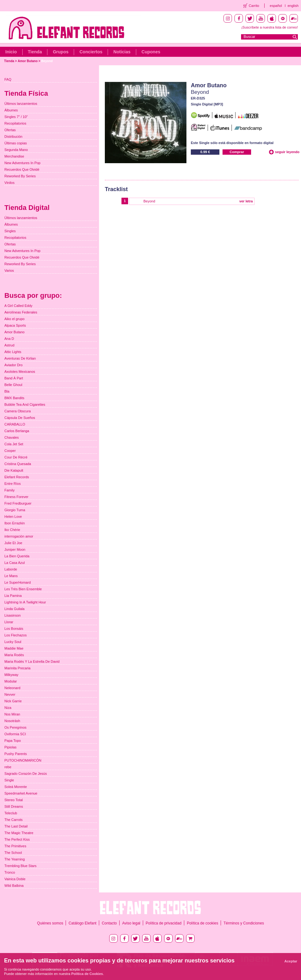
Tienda (35, 52)
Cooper (10, 451)
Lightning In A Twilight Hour (25, 602)
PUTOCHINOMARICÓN (23, 760)
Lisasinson (13, 615)
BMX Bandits (14, 398)
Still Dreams (14, 806)
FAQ (8, 79)
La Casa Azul (15, 563)
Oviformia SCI (15, 734)
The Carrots (13, 820)
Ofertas (10, 130)
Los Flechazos (16, 635)
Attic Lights (13, 352)
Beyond (47, 61)
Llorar (9, 622)
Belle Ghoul (13, 385)
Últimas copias (16, 143)
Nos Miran (12, 714)
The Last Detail (16, 826)
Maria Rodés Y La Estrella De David (32, 661)
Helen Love (13, 517)
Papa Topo (13, 741)
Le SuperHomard (18, 582)
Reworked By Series (20, 176)
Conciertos (91, 52)
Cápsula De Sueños (20, 418)
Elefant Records (17, 477)
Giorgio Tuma (15, 510)
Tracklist (116, 189)
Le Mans (11, 576)
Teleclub (11, 813)
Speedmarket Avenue (21, 793)
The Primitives (15, 846)
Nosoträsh (12, 721)
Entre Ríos (13, 484)
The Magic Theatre (19, 833)
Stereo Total (14, 800)
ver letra (246, 201)
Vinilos (9, 183)
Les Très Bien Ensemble (23, 589)
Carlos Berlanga (17, 431)
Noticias (122, 52)
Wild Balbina (14, 886)
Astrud (9, 345)
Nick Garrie (13, 701)
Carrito (254, 6)
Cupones (151, 52)
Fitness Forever (16, 497)
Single (9, 780)
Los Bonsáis (14, 629)
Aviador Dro (13, 365)
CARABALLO (15, 424)
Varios (9, 270)
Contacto (109, 923)
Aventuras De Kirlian (20, 358)
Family (9, 490)
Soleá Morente (16, 787)
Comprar (237, 152)
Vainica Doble (15, 879)
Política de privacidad (164, 923)
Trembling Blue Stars (20, 866)
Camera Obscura (18, 411)
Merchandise (14, 156)
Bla (7, 391)
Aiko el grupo (14, 319)
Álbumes (11, 110)
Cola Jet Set (14, 444)
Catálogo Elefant (82, 923)
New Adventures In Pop (22, 163)
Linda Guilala (14, 609)
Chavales (12, 437)
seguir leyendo (287, 152)
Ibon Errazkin (15, 523)
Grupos (61, 52)
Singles (10, 231)
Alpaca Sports (15, 325)
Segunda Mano (16, 150)
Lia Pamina (13, 596)
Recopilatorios (15, 123)
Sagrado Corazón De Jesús (26, 774)
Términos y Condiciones (244, 923)
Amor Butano (27, 61)
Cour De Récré (16, 457)
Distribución (13, 137)
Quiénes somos (50, 923)
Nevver (10, 694)
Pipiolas (11, 747)
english (293, 6)
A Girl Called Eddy (18, 306)
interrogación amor (19, 536)
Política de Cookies (87, 974)
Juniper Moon (15, 549)
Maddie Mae (14, 648)
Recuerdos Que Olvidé (22, 169)
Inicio (11, 52)
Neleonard (12, 688)
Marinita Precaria (17, 668)
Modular (11, 681)
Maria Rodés (14, 655)
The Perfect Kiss (17, 839)
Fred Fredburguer (18, 503)
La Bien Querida (17, 556)
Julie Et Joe (13, 543)
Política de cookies (202, 923)
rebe (8, 767)
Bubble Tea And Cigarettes (25, 404)
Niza (8, 708)
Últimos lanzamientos (21, 104)
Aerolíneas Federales (21, 312)
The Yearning (15, 859)
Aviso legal (131, 923)
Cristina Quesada (18, 464)
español (276, 6)
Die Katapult (14, 470)
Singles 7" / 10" (16, 117)
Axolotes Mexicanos (20, 372)
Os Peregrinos (15, 727)
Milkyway (11, 675)
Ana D (9, 339)
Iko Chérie (12, 530)
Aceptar (291, 961)
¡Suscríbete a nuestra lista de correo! (270, 27)
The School (13, 853)
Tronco (10, 872)
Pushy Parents (16, 754)
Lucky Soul (13, 642)
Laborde (11, 569)
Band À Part (14, 378)
